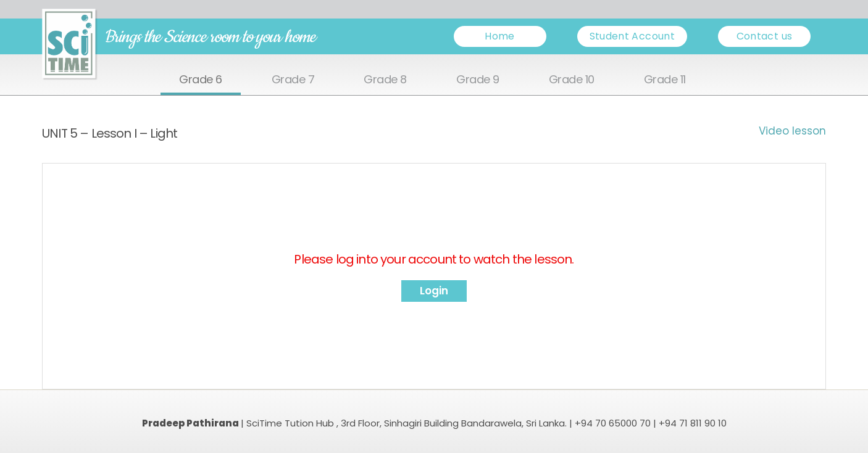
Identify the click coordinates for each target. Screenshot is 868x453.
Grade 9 (478, 80)
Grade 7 (293, 80)
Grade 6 (201, 80)
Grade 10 (572, 80)
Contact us (765, 36)
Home (499, 36)
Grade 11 (665, 80)
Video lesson (792, 131)
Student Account (632, 36)
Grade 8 (385, 80)
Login (434, 291)
